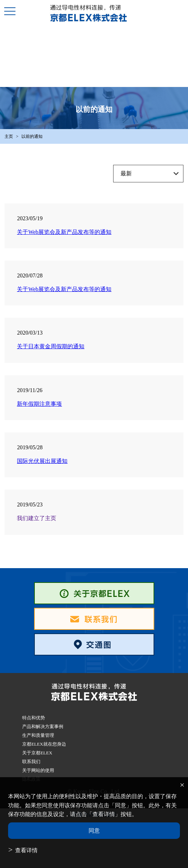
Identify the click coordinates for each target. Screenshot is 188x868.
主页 (9, 136)
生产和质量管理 (38, 735)
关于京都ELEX (37, 753)
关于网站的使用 (38, 770)
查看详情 (26, 850)
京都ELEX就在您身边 (44, 744)
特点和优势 (34, 718)
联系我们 (31, 762)
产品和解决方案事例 (43, 726)
